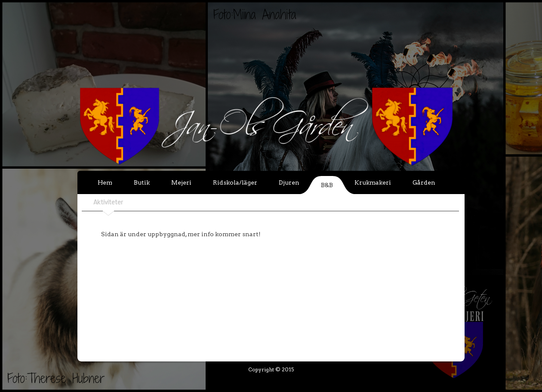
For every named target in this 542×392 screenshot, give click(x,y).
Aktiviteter (108, 203)
